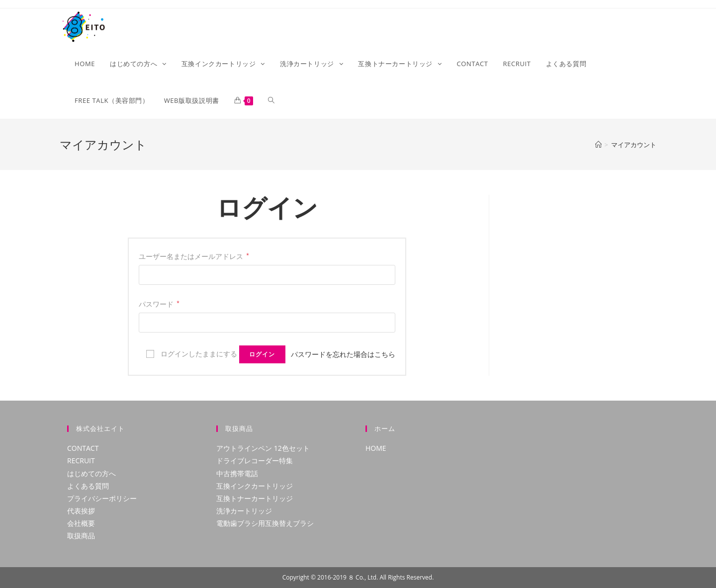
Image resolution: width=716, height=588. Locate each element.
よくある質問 (88, 486)
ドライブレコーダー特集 (255, 461)
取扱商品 (81, 536)
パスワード (159, 304)
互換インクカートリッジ (255, 486)
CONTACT (83, 448)
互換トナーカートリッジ (255, 498)
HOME (376, 448)
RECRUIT (81, 461)
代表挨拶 (81, 511)
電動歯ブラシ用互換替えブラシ (265, 523)
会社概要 (81, 523)
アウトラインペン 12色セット (263, 448)
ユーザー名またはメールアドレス (194, 256)
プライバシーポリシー (102, 498)
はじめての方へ (91, 473)
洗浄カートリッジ (244, 511)
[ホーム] (598, 145)
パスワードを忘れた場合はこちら (343, 354)
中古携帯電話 (237, 473)
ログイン (262, 354)
